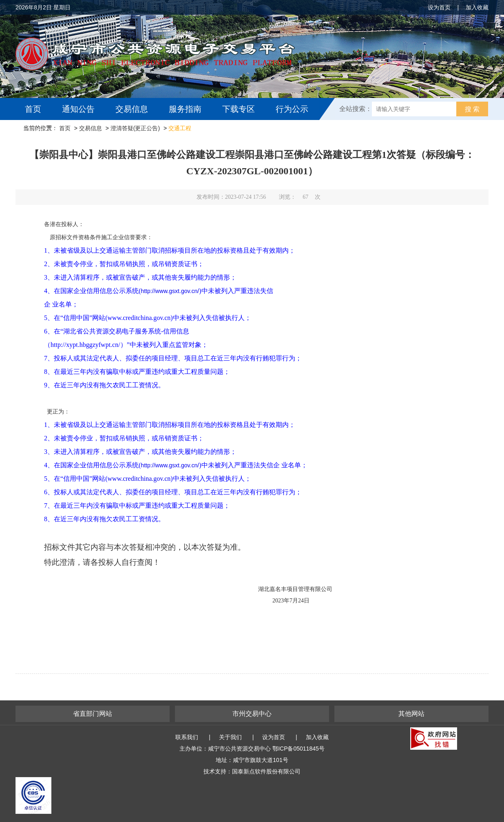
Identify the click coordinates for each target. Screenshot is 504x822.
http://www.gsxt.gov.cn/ (170, 465)
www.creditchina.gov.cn (139, 479)
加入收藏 (477, 7)
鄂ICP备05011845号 (298, 749)
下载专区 (239, 109)
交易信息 (132, 109)
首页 (33, 109)
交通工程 (180, 128)
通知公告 (78, 109)
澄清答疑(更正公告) (135, 128)
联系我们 (187, 737)
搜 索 (472, 109)
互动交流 (43, 131)
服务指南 (185, 109)
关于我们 (230, 737)
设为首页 (439, 7)
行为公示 (292, 109)
